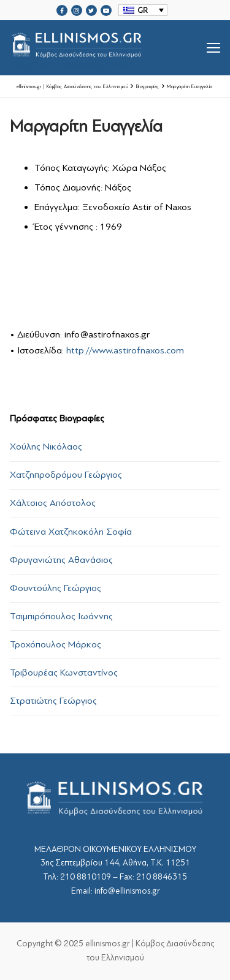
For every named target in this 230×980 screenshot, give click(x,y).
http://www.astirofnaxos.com (125, 350)
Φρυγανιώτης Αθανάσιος (61, 560)
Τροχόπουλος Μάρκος (56, 644)
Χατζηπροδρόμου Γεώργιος (66, 475)
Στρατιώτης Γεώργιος (53, 701)
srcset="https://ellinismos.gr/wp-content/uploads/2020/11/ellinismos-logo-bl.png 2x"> (108, 47)
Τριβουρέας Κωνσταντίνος (64, 673)
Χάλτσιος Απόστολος (53, 503)
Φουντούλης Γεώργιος (56, 588)
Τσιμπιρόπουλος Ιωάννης (61, 616)
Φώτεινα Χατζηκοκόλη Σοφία (71, 532)
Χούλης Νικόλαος (46, 447)
